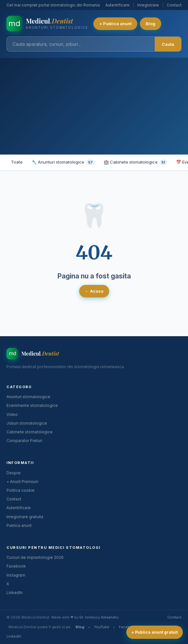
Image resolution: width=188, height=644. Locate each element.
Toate (17, 162)
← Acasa (94, 291)
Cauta (168, 44)
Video (12, 414)
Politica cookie (21, 490)
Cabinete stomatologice (30, 432)
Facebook (16, 566)
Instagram (16, 575)
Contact (174, 5)
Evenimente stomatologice (32, 405)
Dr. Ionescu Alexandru (99, 617)
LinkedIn (15, 593)
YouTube (102, 627)
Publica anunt (19, 525)
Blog (151, 24)
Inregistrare (148, 5)
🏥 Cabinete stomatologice (135, 162)
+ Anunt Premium (22, 482)
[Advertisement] (94, 106)
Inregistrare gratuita (25, 517)
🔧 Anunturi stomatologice (63, 162)
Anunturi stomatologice (28, 397)
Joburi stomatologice (27, 423)
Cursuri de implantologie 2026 (35, 557)
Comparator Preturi (24, 441)
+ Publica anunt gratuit (155, 632)
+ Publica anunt (115, 24)
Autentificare (117, 5)
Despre (14, 473)
